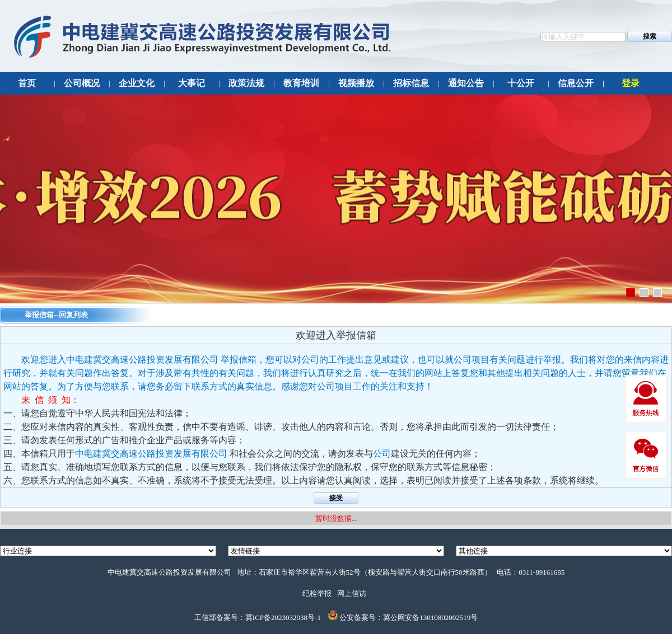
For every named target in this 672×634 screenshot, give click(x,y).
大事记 (192, 83)
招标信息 (411, 83)
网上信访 (352, 593)
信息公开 (576, 83)
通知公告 (466, 83)
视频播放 (356, 83)
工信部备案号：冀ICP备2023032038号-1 (258, 617)
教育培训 (301, 83)
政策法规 (246, 83)
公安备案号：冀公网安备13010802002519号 (409, 617)
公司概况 (82, 83)
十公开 (521, 83)
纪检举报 (317, 593)
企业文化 (137, 83)
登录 (631, 83)
